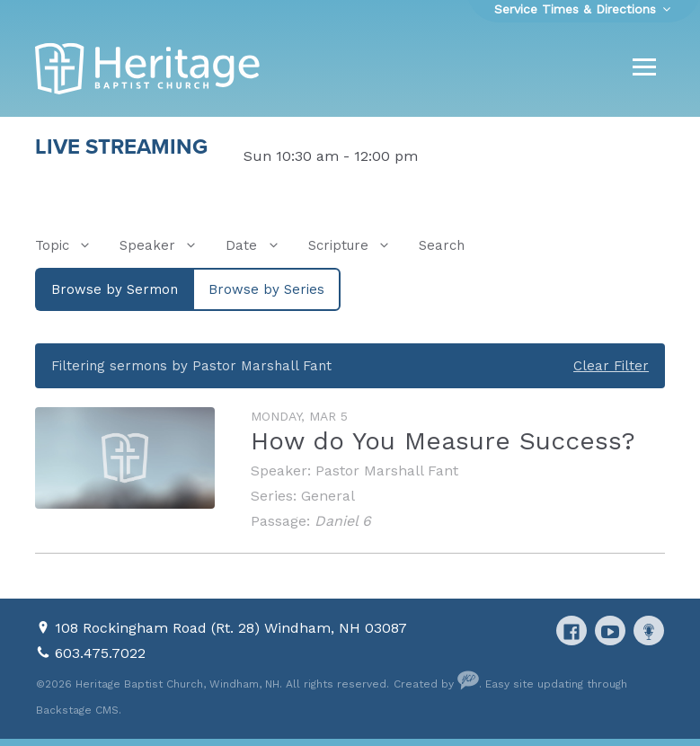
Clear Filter (611, 366)
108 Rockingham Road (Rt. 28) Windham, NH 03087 (231, 628)
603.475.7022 (100, 653)
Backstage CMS (77, 710)
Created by (436, 684)
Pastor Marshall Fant (387, 471)
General (328, 496)
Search (442, 245)
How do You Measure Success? (443, 441)
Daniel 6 (343, 521)
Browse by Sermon (115, 289)
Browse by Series (266, 289)
